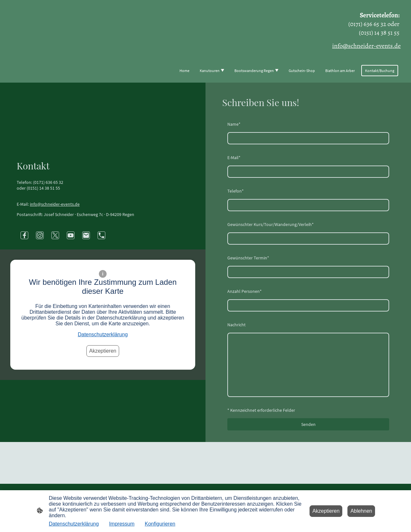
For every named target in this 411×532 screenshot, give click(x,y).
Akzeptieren (103, 351)
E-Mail (234, 158)
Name (234, 124)
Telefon (236, 191)
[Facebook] (24, 235)
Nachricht (236, 325)
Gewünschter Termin (248, 258)
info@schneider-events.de (55, 204)
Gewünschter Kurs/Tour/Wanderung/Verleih (271, 224)
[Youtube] (71, 235)
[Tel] (101, 235)
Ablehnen (361, 511)
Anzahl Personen (245, 291)
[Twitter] (55, 235)
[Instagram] (40, 235)
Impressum (122, 524)
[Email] (86, 235)
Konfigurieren (160, 524)
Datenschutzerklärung (103, 334)
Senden (308, 424)
